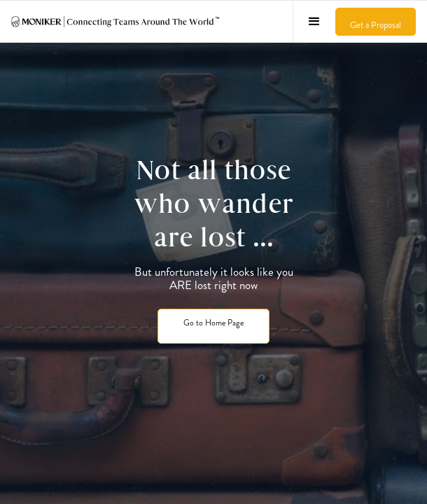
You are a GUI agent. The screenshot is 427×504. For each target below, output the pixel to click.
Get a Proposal (376, 25)
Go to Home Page (213, 323)
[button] (314, 22)
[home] (116, 22)
